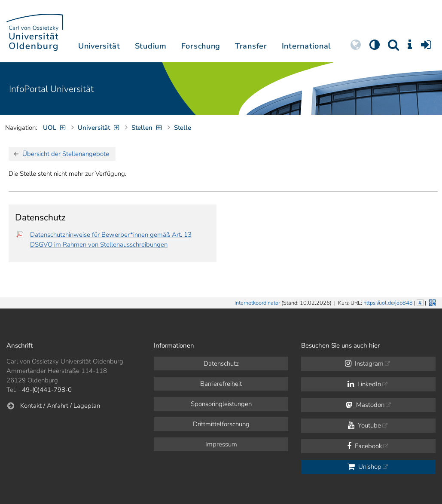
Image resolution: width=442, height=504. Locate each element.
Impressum (221, 444)
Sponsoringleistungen (221, 404)
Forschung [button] (201, 46)
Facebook (364, 446)
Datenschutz (221, 363)
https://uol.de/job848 (388, 303)
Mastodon (365, 405)
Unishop (364, 467)
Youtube (364, 425)
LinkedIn (364, 384)
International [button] (306, 46)
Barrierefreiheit (221, 384)
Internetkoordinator (257, 303)
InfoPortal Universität (51, 89)
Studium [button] (151, 46)
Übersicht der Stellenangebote (66, 154)
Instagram (364, 363)
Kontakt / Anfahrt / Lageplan (60, 406)
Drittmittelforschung (221, 424)
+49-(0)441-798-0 (45, 390)
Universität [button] (99, 46)
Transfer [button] (251, 46)
